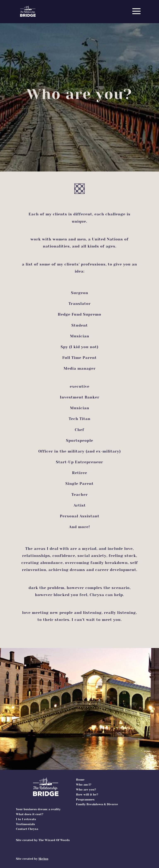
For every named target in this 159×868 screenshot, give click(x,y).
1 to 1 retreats (26, 819)
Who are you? (86, 790)
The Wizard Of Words (54, 840)
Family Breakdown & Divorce (97, 804)
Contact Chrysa (27, 829)
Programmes (85, 799)
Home (80, 780)
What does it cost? (30, 814)
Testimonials (25, 824)
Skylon (43, 859)
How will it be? (87, 794)
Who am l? (84, 785)
